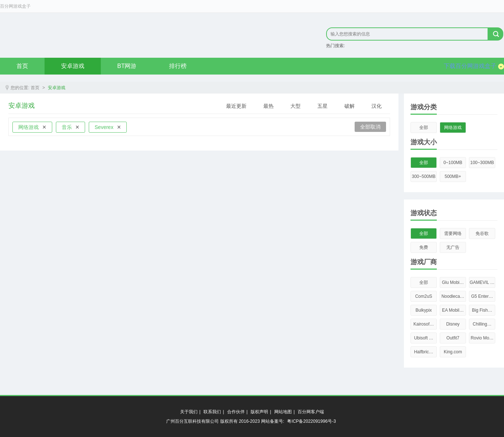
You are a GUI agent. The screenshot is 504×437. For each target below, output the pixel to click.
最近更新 (236, 106)
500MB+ (453, 176)
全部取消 (370, 127)
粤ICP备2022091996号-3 (311, 421)
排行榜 (178, 66)
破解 (350, 106)
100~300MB (482, 163)
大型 (295, 106)
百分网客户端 (311, 412)
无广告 (453, 247)
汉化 (377, 106)
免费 (424, 247)
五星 (322, 106)
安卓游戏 (73, 66)
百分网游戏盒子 (15, 6)
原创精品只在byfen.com (99, 35)
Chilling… (482, 324)
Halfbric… (424, 352)
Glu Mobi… (453, 282)
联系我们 (212, 412)
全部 (424, 128)
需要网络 (453, 233)
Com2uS (424, 296)
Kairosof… (424, 324)
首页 (22, 66)
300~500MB (423, 176)
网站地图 (283, 412)
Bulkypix (424, 310)
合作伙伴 (236, 412)
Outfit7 (453, 338)
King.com (453, 352)
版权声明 (259, 412)
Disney (453, 324)
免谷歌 (482, 233)
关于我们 (189, 412)
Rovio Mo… (482, 338)
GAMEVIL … (482, 282)
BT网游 (127, 66)
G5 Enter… (482, 296)
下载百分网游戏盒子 (474, 66)
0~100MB (453, 163)
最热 (268, 106)
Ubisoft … (424, 338)
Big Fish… (482, 310)
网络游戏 (453, 128)
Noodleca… (453, 296)
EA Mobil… (453, 310)
